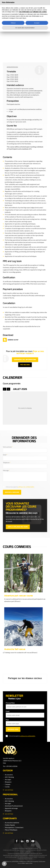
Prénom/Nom (10, 703)
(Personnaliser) (35, 861)
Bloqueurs (8, 782)
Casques (8, 784)
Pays (7, 720)
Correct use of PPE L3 (13, 596)
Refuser (13, 23)
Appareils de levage (11, 808)
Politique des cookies (25, 861)
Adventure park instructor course (18, 649)
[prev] (5, 389)
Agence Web (29, 863)
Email (5, 455)
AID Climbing (9, 777)
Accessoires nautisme (12, 823)
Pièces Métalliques (11, 830)
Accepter (37, 23)
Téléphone (7, 463)
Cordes (7, 787)
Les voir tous (9, 790)
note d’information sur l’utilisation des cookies (33, 12)
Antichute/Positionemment (14, 806)
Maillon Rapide (10, 825)
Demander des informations (25, 360)
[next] (9, 389)
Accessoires (9, 775)
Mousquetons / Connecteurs (14, 827)
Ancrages (8, 779)
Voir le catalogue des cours (18, 527)
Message (6, 470)
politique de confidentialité (26, 487)
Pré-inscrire (25, 365)
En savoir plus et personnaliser (25, 28)
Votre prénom (8, 447)
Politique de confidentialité (12, 861)
